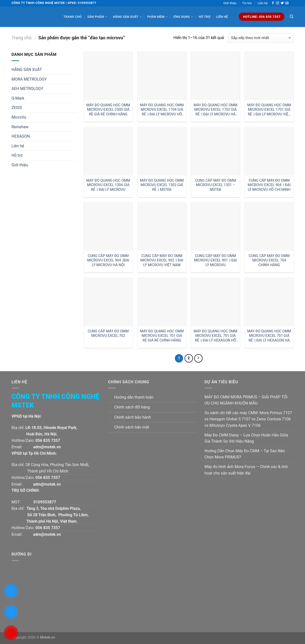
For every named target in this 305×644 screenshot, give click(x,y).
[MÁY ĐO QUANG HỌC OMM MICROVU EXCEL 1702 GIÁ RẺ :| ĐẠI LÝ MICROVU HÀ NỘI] (216, 76)
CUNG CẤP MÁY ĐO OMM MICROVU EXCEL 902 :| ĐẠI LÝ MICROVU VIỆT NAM (162, 260)
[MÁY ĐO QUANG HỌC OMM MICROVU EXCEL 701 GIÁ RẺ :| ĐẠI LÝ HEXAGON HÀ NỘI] (269, 302)
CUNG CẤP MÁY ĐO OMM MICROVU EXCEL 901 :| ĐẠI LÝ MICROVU (215, 260)
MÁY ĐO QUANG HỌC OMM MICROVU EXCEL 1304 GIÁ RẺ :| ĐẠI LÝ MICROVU (108, 185)
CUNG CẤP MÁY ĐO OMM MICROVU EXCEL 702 (108, 334)
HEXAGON (21, 136)
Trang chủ (73, 17)
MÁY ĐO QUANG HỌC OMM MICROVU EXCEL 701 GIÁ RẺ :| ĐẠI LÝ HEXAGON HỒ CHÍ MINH (216, 336)
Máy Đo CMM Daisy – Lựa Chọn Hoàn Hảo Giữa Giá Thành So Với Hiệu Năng (246, 438)
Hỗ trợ (204, 17)
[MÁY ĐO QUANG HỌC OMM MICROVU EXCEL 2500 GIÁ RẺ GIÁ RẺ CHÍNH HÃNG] (108, 76)
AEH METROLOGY (27, 89)
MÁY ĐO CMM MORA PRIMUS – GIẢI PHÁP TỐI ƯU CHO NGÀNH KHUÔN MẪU (246, 400)
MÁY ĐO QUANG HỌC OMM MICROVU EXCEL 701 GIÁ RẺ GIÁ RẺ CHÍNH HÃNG (162, 336)
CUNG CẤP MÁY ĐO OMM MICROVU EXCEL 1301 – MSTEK (215, 185)
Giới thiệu (230, 3)
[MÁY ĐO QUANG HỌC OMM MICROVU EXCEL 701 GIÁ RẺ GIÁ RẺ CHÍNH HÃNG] (162, 302)
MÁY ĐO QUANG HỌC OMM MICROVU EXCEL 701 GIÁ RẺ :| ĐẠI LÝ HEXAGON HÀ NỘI (269, 336)
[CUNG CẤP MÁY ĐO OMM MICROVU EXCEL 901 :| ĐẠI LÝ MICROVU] (216, 226)
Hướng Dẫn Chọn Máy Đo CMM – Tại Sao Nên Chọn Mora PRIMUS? (245, 454)
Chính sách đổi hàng (132, 407)
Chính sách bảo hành (133, 417)
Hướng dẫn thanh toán (134, 397)
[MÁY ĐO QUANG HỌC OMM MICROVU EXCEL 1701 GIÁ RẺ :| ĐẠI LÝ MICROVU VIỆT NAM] (269, 76)
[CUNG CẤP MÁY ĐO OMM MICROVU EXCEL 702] (108, 302)
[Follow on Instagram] (278, 3)
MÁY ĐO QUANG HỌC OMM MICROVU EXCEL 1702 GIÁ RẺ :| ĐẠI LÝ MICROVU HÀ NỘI (216, 110)
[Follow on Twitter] (282, 3)
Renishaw (20, 127)
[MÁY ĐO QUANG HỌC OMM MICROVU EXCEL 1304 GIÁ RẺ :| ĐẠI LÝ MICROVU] (108, 151)
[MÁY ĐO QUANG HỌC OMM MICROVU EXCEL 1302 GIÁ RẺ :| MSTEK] (162, 151)
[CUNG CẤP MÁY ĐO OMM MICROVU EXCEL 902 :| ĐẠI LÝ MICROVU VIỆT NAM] (162, 226)
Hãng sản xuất (127, 17)
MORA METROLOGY (29, 79)
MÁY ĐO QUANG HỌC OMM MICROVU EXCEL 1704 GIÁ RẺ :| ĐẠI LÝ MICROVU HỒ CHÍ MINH (162, 110)
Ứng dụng (183, 17)
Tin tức (247, 3)
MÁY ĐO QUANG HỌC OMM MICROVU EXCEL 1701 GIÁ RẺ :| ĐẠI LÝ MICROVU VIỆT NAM (269, 110)
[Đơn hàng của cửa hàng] (261, 38)
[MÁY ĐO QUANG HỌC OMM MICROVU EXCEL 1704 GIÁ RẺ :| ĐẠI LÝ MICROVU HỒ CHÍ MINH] (162, 76)
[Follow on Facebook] (273, 3)
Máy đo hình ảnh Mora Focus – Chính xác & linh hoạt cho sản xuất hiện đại (246, 470)
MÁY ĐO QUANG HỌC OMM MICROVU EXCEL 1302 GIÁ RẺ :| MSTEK (162, 185)
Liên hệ (263, 3)
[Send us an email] (287, 3)
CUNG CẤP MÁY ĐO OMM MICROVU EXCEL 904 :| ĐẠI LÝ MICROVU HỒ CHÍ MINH (269, 185)
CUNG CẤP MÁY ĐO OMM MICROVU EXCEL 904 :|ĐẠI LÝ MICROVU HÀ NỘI (108, 260)
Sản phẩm (97, 17)
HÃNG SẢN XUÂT (27, 70)
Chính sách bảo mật (132, 427)
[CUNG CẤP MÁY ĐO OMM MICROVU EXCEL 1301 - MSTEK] (216, 151)
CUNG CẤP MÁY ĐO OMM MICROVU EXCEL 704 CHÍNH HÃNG (269, 260)
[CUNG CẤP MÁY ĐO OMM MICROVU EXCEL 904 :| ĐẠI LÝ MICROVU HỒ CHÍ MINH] (269, 151)
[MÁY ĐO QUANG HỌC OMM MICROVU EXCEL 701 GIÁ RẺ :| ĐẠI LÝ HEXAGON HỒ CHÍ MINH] (216, 302)
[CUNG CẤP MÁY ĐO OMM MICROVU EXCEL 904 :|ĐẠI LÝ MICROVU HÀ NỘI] (108, 226)
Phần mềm (157, 17)
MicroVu (19, 117)
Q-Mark (18, 98)
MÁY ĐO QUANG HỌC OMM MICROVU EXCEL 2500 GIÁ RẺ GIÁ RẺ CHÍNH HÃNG (108, 110)
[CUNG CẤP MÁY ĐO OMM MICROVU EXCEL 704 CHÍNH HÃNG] (269, 226)
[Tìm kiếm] (292, 17)
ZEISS (17, 108)
